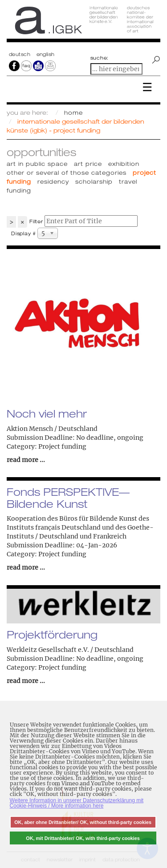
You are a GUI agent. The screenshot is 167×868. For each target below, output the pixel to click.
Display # (24, 233)
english (46, 54)
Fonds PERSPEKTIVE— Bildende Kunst (68, 498)
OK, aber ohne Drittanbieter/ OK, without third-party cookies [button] (83, 822)
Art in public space (37, 164)
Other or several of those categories (67, 173)
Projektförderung (52, 635)
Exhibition (124, 164)
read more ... (26, 460)
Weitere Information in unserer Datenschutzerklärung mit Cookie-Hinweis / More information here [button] (77, 803)
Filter (36, 221)
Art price (88, 164)
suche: (100, 58)
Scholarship (94, 181)
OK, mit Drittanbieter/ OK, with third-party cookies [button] (83, 838)
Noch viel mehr (47, 414)
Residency (53, 181)
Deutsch (20, 54)
